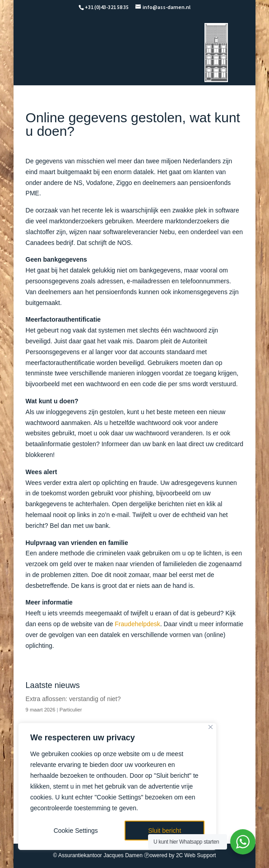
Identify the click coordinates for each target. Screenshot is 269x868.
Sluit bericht (165, 831)
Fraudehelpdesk (137, 624)
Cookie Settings (76, 831)
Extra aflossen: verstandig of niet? (73, 699)
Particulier (71, 710)
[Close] (211, 727)
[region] (117, 786)
